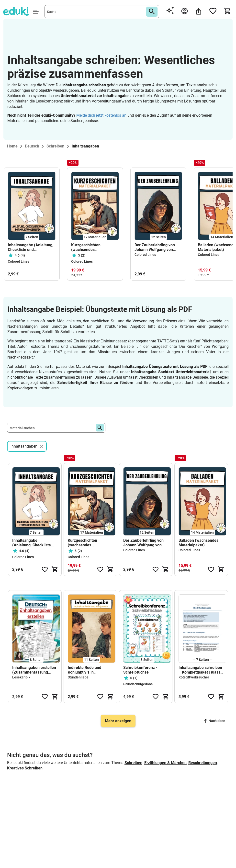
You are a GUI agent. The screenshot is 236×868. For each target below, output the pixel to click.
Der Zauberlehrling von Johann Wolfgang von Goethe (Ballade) (155, 247)
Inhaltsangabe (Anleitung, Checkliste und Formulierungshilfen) (31, 247)
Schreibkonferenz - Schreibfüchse (140, 670)
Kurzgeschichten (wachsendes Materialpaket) (86, 247)
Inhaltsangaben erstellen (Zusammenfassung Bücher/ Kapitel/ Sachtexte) (34, 670)
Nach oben (215, 721)
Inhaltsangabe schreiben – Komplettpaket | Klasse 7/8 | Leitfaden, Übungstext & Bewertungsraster (201, 670)
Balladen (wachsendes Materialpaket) (198, 543)
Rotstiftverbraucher (194, 677)
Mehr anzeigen (118, 721)
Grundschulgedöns (138, 684)
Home (12, 146)
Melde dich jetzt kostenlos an (101, 115)
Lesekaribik (21, 677)
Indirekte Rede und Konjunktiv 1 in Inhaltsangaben (84, 670)
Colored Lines (19, 261)
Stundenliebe (78, 677)
